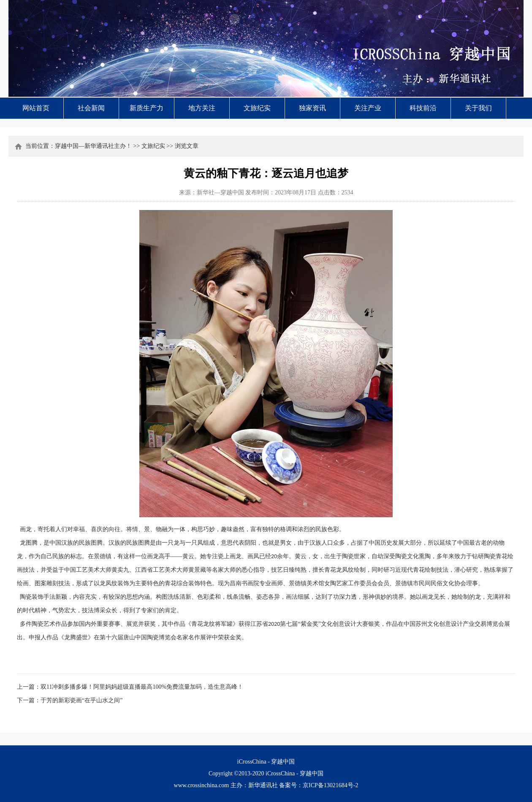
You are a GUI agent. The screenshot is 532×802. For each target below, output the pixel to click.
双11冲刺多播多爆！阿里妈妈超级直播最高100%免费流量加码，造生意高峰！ (142, 687)
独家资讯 (312, 108)
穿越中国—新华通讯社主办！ (93, 146)
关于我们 (478, 108)
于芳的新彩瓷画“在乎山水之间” (81, 700)
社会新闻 (91, 108)
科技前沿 (423, 108)
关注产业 (368, 108)
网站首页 (36, 108)
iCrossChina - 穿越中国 (294, 773)
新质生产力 (147, 108)
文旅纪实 (257, 108)
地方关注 (202, 108)
